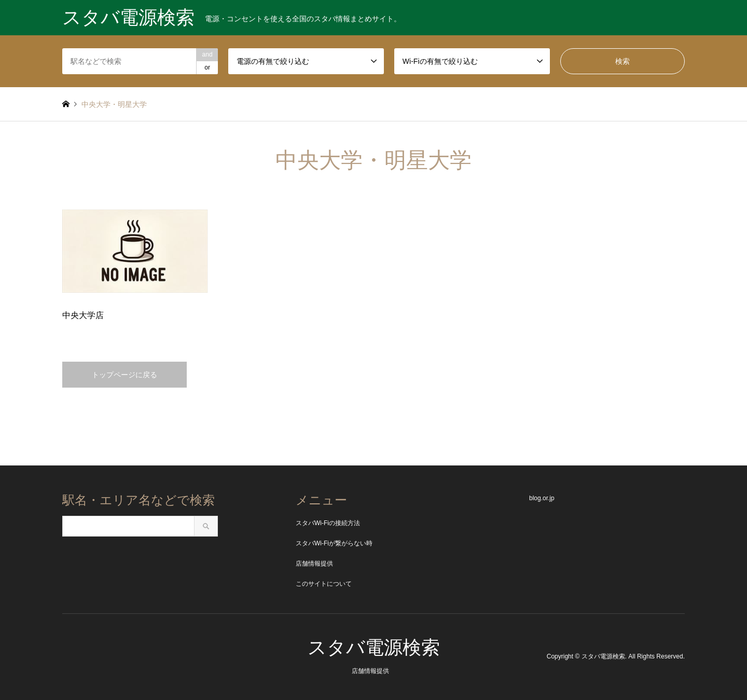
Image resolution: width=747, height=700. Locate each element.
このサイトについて (324, 584)
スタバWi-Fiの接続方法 (328, 523)
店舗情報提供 (314, 564)
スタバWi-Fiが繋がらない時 (334, 543)
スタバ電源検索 (374, 647)
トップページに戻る (125, 375)
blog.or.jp (542, 498)
